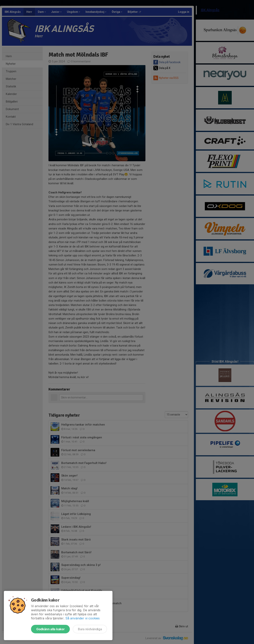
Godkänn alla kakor (50, 629)
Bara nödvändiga (90, 629)
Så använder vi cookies (83, 618)
